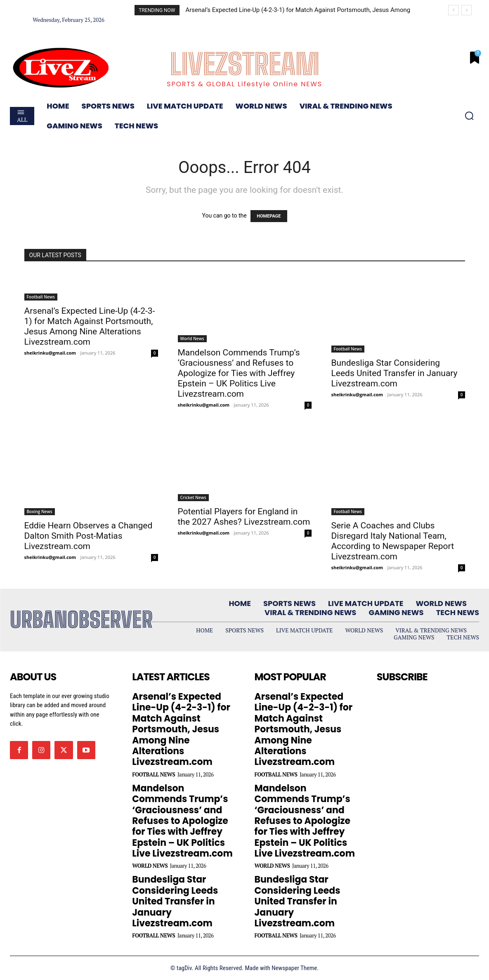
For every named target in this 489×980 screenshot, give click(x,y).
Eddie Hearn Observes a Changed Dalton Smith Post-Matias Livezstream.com (89, 536)
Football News (41, 297)
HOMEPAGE (269, 216)
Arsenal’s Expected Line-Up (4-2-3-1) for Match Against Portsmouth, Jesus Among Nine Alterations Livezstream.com (90, 326)
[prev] (453, 10)
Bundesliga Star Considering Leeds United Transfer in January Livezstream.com (395, 373)
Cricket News (193, 497)
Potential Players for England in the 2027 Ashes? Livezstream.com (244, 517)
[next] (467, 10)
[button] (469, 116)
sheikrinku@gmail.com (50, 353)
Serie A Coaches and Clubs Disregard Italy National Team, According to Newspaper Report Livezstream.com (393, 541)
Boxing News (40, 511)
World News (192, 339)
